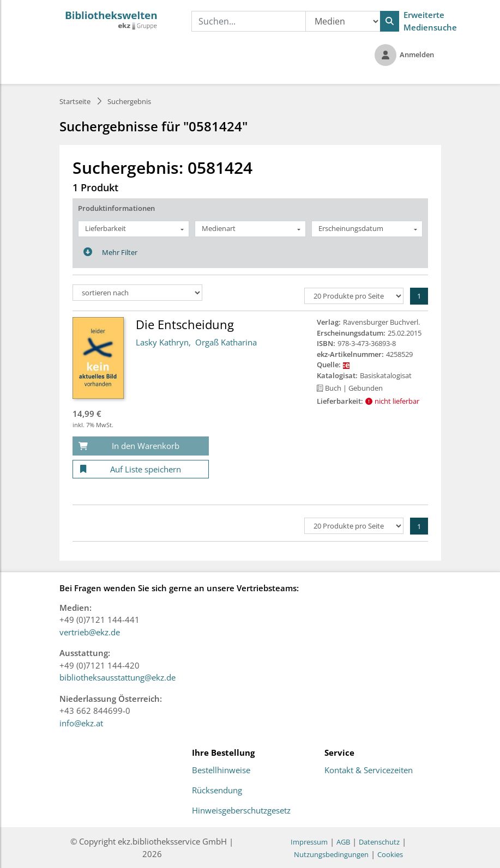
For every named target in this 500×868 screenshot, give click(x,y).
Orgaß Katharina (226, 342)
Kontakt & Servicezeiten (369, 770)
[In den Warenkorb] (141, 446)
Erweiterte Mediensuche (430, 21)
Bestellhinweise (221, 770)
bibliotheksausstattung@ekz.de (118, 677)
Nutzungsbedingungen (331, 854)
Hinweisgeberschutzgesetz (241, 811)
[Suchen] (390, 21)
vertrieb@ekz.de (90, 632)
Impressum (309, 842)
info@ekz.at (81, 723)
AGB (343, 842)
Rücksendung (217, 791)
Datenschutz (379, 842)
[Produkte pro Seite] (354, 296)
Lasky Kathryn (162, 342)
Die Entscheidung (185, 324)
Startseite (75, 101)
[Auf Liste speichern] (141, 469)
